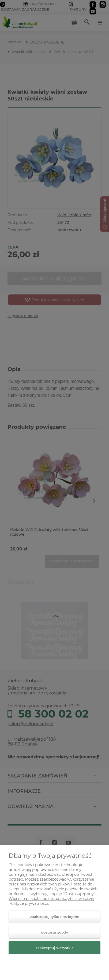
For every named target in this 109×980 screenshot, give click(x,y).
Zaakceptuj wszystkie (55, 948)
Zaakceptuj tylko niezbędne (55, 917)
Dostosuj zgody (54, 932)
